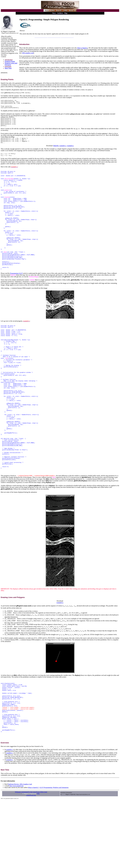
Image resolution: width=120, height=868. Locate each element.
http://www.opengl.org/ (17, 853)
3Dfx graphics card (28, 53)
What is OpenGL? (33, 855)
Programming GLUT (16, 299)
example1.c (63, 150)
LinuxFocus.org (31, 863)
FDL (38, 861)
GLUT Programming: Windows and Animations (54, 855)
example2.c (70, 150)
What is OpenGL (82, 48)
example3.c (60, 658)
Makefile (56, 150)
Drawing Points (10, 61)
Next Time (8, 68)
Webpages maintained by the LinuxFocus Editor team (31, 859)
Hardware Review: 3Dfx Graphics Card (20, 852)
